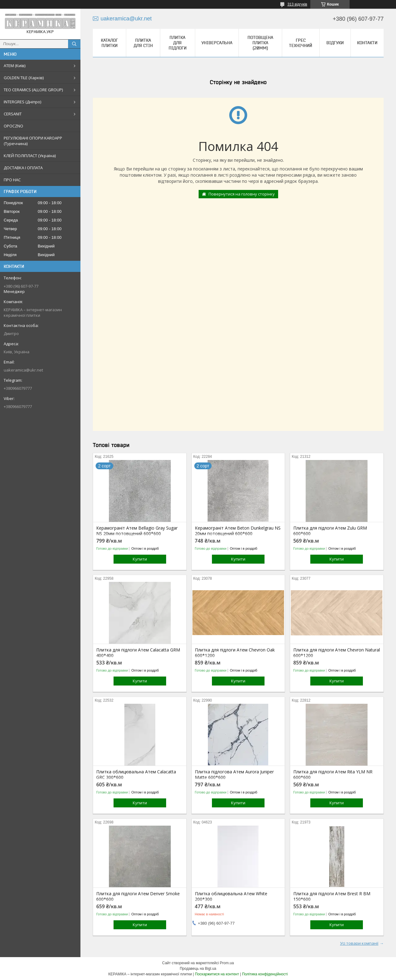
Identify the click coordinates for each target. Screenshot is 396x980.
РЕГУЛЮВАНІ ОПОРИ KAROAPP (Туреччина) (33, 141)
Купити (140, 559)
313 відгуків (297, 4)
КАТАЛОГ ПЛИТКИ (109, 43)
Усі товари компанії (359, 943)
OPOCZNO (13, 126)
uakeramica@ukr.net (23, 370)
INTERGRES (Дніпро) (22, 102)
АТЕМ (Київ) (15, 66)
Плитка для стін (143, 43)
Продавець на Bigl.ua (198, 969)
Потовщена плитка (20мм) (260, 43)
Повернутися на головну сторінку (242, 194)
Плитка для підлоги (178, 43)
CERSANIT (13, 114)
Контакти (367, 43)
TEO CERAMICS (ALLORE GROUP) (33, 90)
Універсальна (217, 43)
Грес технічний (301, 43)
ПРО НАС (12, 180)
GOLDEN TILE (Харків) (24, 78)
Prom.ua (227, 963)
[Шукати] (74, 44)
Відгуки (335, 43)
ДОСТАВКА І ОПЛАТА (23, 168)
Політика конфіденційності (265, 974)
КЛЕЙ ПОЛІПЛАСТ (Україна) (30, 156)
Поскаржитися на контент (217, 974)
